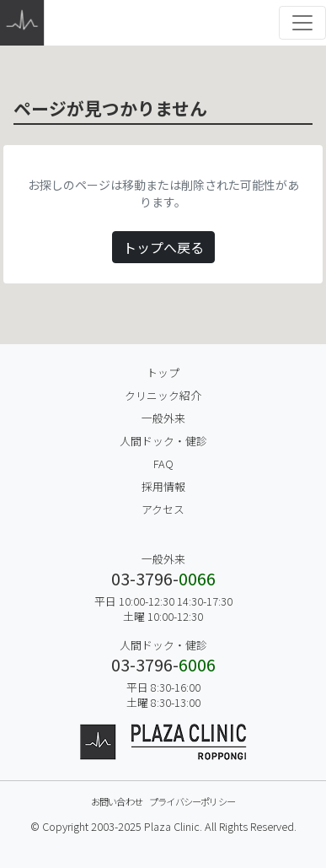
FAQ (163, 464)
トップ (163, 372)
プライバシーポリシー (192, 801)
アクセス (163, 509)
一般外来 (163, 418)
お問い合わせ (117, 801)
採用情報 (163, 486)
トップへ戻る (163, 247)
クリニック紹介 (163, 395)
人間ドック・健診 (163, 441)
